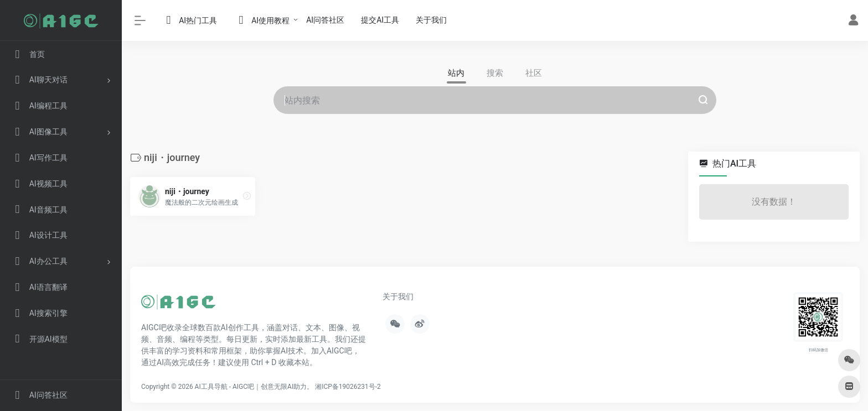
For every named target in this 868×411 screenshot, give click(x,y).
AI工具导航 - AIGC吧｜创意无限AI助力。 (254, 386)
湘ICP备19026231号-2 (348, 386)
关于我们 (431, 20)
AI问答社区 (325, 20)
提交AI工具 (380, 20)
